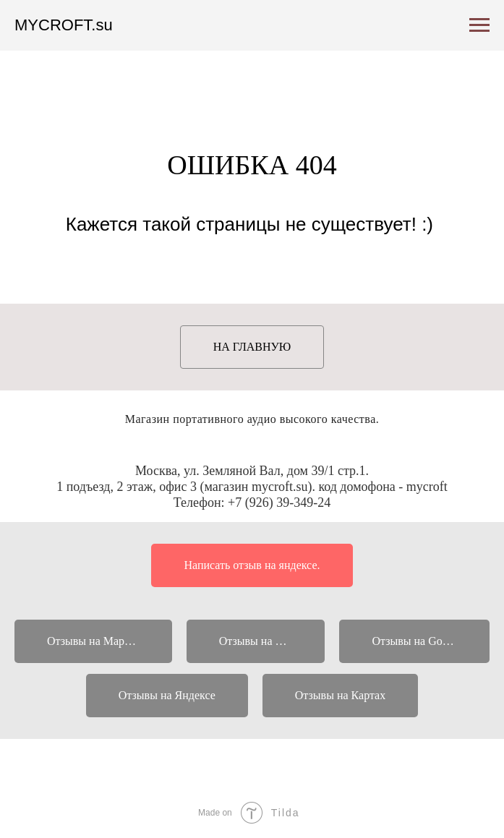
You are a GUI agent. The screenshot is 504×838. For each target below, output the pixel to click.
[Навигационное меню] (479, 25)
